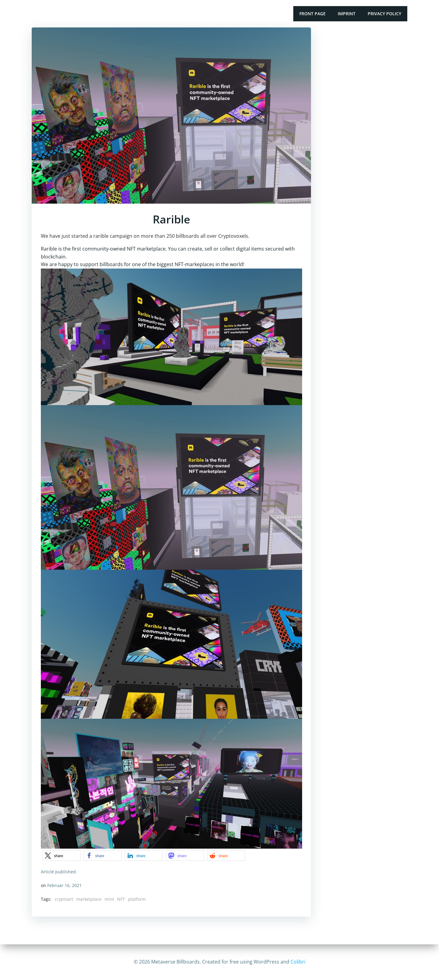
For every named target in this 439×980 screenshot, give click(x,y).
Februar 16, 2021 (64, 885)
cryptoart (64, 899)
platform (137, 899)
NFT (121, 899)
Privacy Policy (384, 14)
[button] (61, 855)
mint (109, 899)
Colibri (298, 962)
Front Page (312, 14)
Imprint (347, 14)
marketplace (89, 899)
